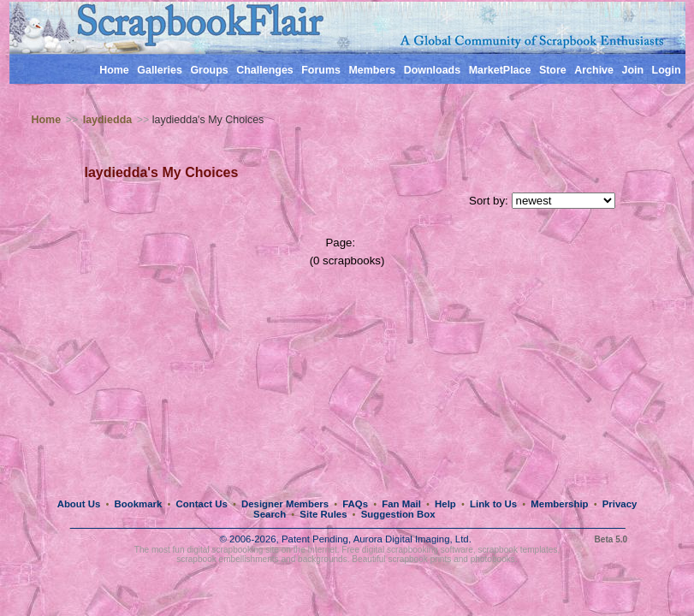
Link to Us (493, 504)
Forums (321, 70)
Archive (594, 70)
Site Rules (323, 514)
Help (445, 504)
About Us (79, 504)
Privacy (620, 504)
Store (553, 70)
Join (632, 70)
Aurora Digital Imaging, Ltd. (412, 539)
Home (114, 70)
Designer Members (285, 504)
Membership (559, 504)
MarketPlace (500, 70)
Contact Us (202, 504)
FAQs (355, 504)
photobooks (493, 559)
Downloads (433, 70)
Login (667, 70)
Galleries (160, 70)
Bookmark (139, 504)
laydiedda (108, 120)
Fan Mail (401, 504)
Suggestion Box (398, 514)
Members (372, 70)
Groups (209, 70)
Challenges (265, 70)
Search (270, 514)
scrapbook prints (419, 559)
